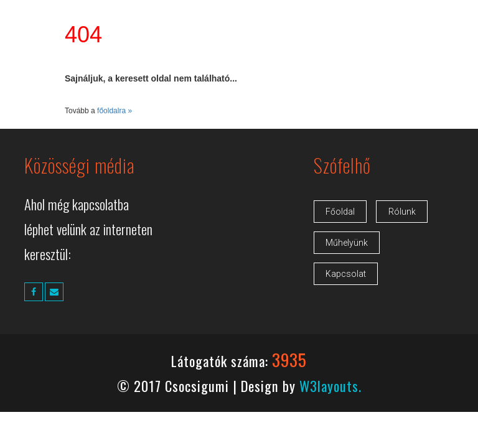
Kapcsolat (346, 274)
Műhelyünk (347, 243)
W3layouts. (330, 385)
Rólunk (402, 212)
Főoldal (340, 212)
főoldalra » (115, 111)
